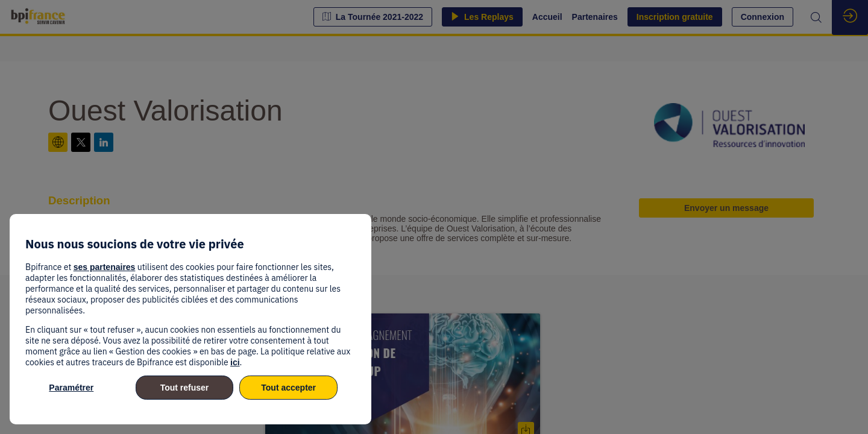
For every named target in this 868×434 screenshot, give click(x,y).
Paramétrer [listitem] (71, 388)
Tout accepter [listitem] (288, 388)
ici (235, 362)
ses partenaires (105, 267)
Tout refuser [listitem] (185, 388)
